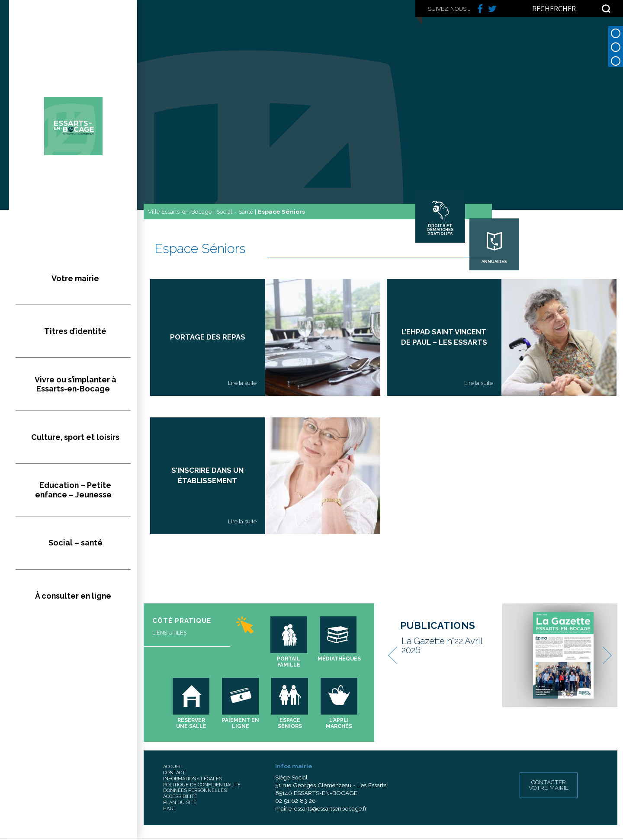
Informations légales (193, 779)
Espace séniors (290, 723)
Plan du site (180, 803)
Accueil (173, 767)
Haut (170, 809)
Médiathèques (339, 659)
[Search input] (565, 9)
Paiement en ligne (241, 723)
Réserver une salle (191, 723)
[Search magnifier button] (606, 9)
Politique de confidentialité (202, 785)
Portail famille (289, 662)
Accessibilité (180, 797)
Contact (174, 773)
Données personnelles (195, 790)
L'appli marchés (339, 723)
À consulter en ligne (73, 468)
